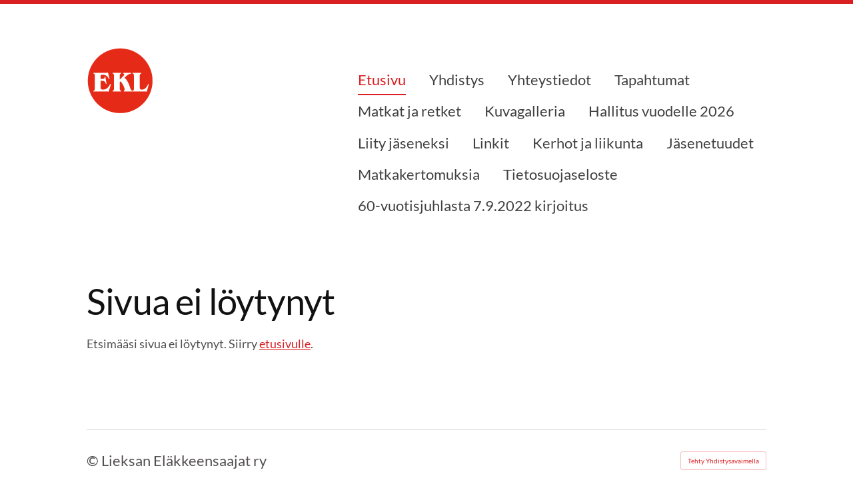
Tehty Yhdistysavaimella (723, 461)
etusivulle (285, 344)
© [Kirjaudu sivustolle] (94, 460)
